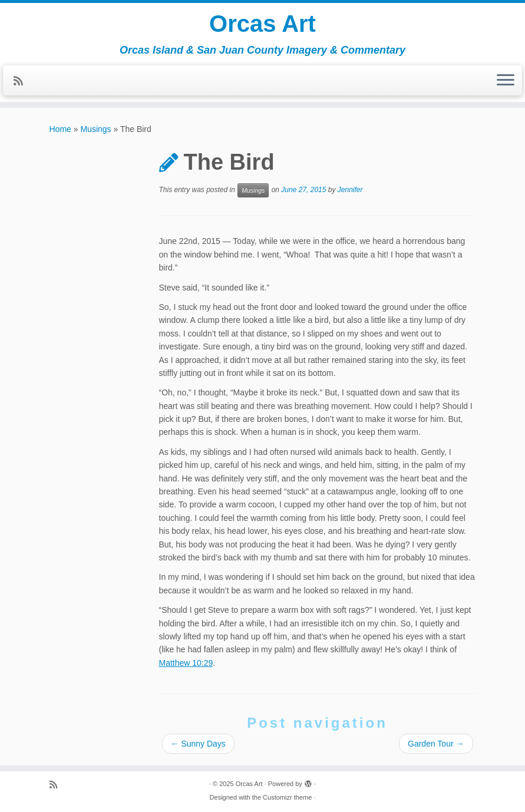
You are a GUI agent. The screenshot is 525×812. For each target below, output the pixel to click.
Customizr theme (287, 797)
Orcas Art (262, 24)
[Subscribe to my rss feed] (22, 81)
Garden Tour (436, 744)
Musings (95, 129)
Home (60, 129)
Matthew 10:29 (186, 663)
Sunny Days (198, 744)
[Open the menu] (506, 81)
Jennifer (350, 190)
